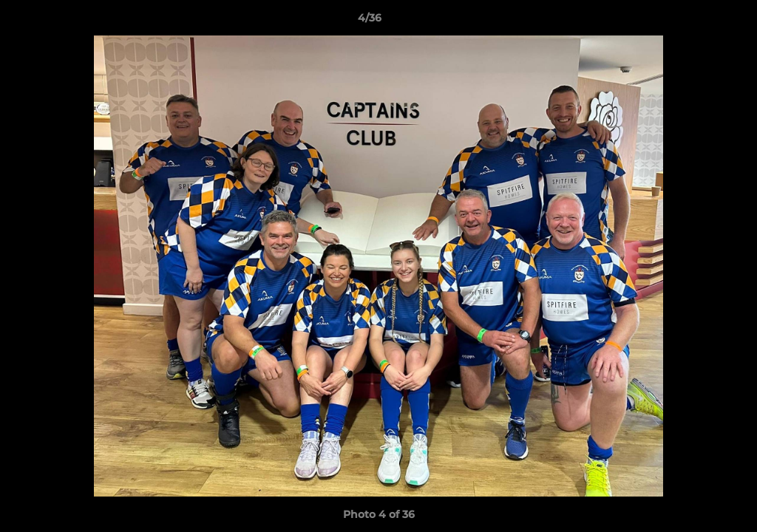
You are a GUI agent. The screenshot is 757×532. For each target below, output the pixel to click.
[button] (695, 21)
